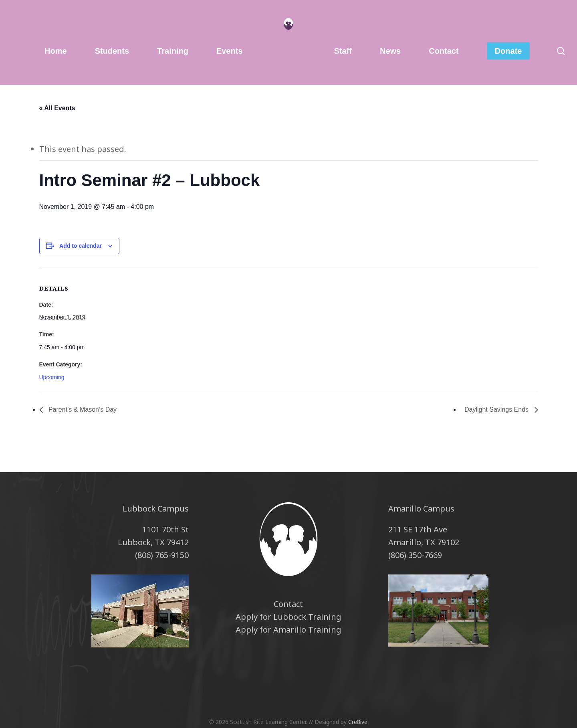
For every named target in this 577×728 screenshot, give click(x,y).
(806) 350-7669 (415, 555)
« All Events (57, 108)
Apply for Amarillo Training (288, 630)
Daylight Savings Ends (497, 409)
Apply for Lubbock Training (288, 617)
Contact (288, 604)
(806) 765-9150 (162, 555)
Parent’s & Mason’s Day (82, 409)
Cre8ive (358, 722)
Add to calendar (81, 246)
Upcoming (52, 377)
